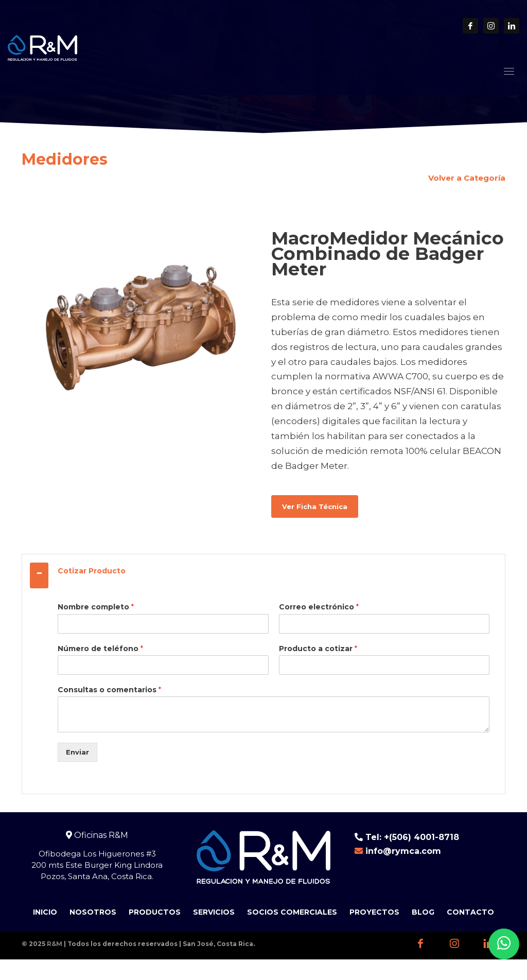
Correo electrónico (319, 607)
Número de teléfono (100, 649)
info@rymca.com (403, 851)
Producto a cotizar (318, 649)
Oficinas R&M (97, 835)
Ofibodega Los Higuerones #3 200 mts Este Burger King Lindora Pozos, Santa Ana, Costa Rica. (97, 865)
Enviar (77, 752)
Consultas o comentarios (109, 690)
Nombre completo (96, 607)
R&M (55, 944)
